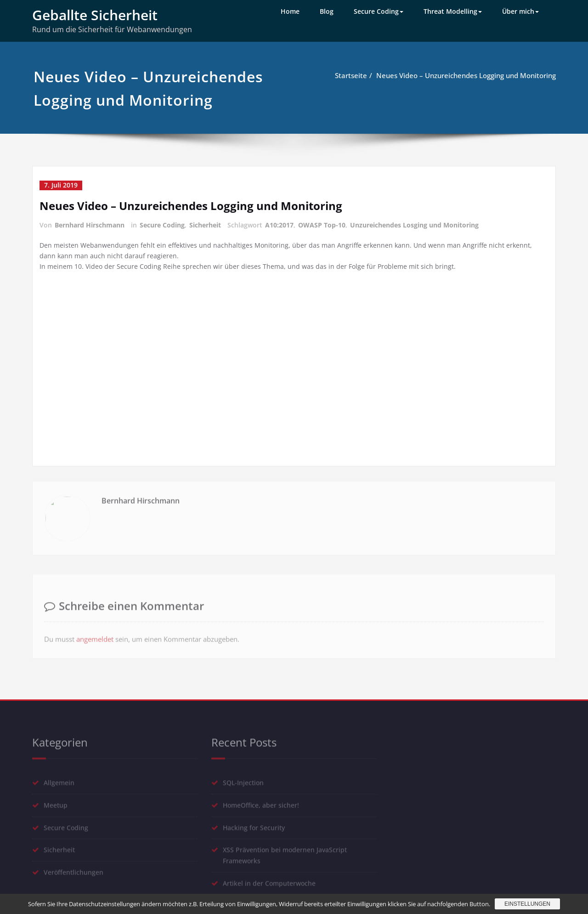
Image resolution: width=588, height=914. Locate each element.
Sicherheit (205, 224)
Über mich (520, 11)
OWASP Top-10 (322, 224)
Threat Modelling (453, 11)
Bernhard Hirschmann (90, 224)
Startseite (351, 75)
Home (290, 11)
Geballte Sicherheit (95, 15)
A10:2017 (279, 224)
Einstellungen (527, 904)
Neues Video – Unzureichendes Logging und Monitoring (466, 75)
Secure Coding (379, 11)
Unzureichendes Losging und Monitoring (414, 224)
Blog (327, 11)
